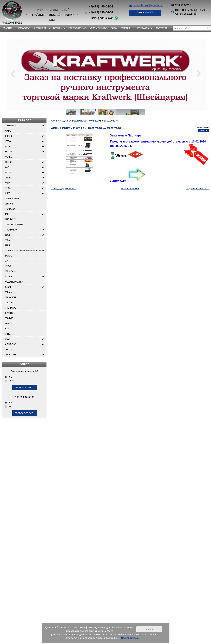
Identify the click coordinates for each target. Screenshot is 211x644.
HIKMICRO (10, 209)
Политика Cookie (130, 638)
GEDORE (9, 204)
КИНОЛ (8, 334)
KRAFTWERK (11, 230)
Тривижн (126, 28)
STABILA (9, 178)
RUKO (7, 193)
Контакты (143, 28)
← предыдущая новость (63, 189)
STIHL (7, 245)
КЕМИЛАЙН (10, 271)
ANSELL (8, 277)
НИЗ (7, 329)
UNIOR (8, 266)
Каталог (23, 28)
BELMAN (9, 292)
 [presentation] (199, 74)
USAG (7, 339)
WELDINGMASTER (14, 282)
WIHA (7, 183)
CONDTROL (11, 126)
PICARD (8, 157)
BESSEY (9, 146)
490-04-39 (101, 12)
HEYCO (8, 152)
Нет (11, 381)
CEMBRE (9, 318)
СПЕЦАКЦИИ (41, 28)
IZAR (7, 261)
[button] (88, 110)
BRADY (8, 323)
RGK (7, 214)
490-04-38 (101, 6)
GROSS (8, 349)
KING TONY (10, 219)
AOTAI (8, 131)
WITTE (8, 172)
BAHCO (8, 256)
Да (10, 377)
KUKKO (8, 303)
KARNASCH (10, 297)
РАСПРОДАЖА (76, 28)
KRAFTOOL (10, 308)
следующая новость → (197, 189)
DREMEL (9, 162)
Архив (54, 121)
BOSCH (8, 235)
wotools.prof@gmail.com (148, 5)
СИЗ (113, 28)
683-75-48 (101, 18)
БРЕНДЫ (58, 28)
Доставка (161, 28)
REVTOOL (10, 313)
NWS (7, 167)
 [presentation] (12, 74)
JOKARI (8, 287)
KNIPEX (8, 136)
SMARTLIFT (10, 355)
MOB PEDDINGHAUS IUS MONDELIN (23, 251)
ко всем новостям (130, 189)
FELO (7, 188)
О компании (98, 28)
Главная (8, 28)
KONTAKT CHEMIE (14, 224)
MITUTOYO (10, 344)
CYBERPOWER (12, 198)
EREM (7, 240)
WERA (8, 141)
